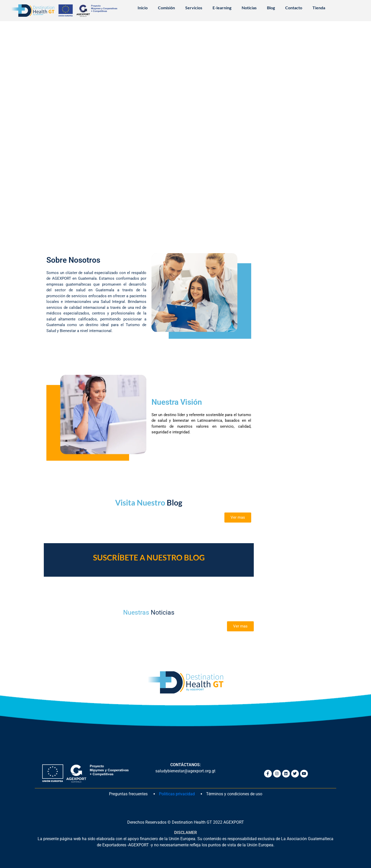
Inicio (143, 8)
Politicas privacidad (177, 794)
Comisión (166, 8)
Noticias (249, 8)
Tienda (319, 8)
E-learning (222, 8)
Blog (271, 8)
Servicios (194, 8)
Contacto (294, 8)
